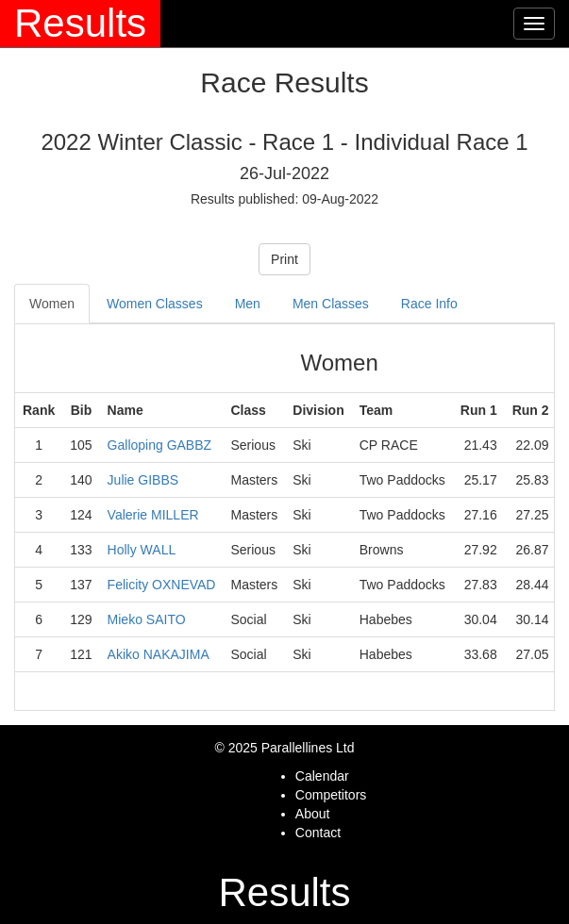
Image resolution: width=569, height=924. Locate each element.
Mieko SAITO (147, 619)
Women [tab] (52, 304)
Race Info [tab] (429, 304)
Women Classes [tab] (155, 304)
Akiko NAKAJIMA (159, 654)
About (313, 814)
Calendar (322, 776)
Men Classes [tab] (331, 304)
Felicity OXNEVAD (162, 585)
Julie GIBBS (143, 480)
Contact (318, 833)
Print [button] (284, 259)
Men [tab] (248, 304)
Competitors (331, 795)
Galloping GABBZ (160, 445)
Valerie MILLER (153, 515)
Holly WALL (142, 550)
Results (80, 23)
